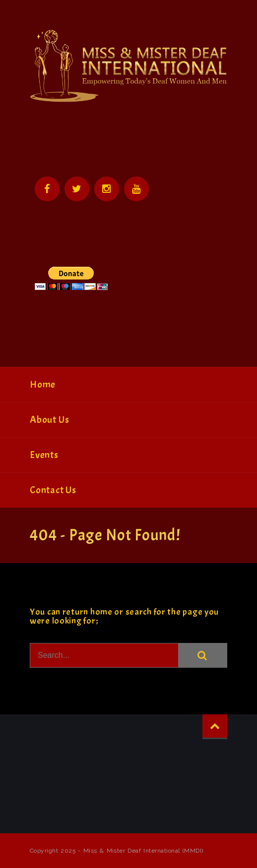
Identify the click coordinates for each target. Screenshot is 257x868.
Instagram (107, 189)
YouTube (136, 189)
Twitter (77, 189)
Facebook (47, 189)
